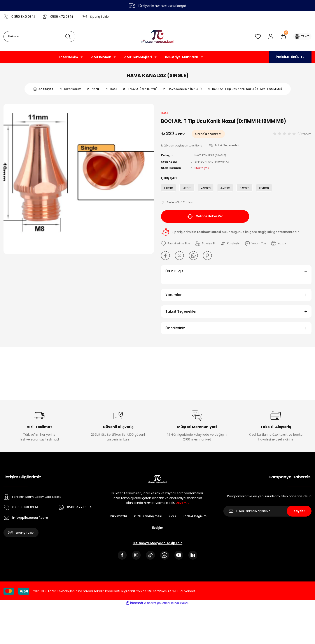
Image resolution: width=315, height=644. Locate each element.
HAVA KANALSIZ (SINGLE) (158, 76)
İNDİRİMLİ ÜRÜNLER (290, 57)
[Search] (39, 37)
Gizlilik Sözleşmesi (163, 520)
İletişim (173, 531)
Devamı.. (182, 506)
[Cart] (281, 37)
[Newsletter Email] (267, 514)
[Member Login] (268, 37)
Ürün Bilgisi (175, 274)
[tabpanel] (79, 181)
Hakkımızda (132, 520)
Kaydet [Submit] (299, 514)
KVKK (189, 520)
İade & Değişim (148, 531)
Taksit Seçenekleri (181, 315)
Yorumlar (173, 298)
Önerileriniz (175, 331)
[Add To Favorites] (176, 247)
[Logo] (157, 36)
